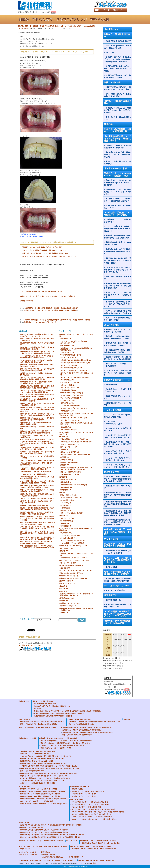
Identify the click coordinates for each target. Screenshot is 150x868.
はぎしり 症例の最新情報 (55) (71, 472)
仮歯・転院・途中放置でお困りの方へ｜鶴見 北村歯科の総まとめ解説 (45, 253)
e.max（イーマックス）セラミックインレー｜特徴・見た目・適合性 (117, 466)
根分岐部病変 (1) (66, 526)
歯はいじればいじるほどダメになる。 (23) (73, 546)
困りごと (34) (64, 589)
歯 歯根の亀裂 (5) (67, 521)
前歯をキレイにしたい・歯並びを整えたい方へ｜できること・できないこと (117, 192)
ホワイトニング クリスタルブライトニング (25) (75, 571)
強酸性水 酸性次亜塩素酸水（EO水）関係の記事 (118, 622)
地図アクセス (111, 52)
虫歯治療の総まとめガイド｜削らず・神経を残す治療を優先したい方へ (117, 251)
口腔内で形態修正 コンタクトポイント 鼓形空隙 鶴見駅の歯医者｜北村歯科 (50, 310)
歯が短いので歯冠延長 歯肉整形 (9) (71, 565)
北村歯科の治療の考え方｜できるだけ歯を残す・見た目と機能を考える (118, 139)
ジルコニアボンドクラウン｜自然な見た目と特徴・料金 (117, 416)
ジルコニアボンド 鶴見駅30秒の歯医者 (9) (75, 377)
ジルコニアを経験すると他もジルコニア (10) (75, 363)
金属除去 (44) (65, 523)
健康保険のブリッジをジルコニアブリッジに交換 (40, 322)
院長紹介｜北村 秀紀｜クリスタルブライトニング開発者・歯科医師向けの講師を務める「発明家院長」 (117, 59)
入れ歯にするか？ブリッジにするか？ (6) (74, 408)
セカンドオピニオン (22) (68, 430)
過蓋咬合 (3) (64, 450)
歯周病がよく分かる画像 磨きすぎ (117, 487)
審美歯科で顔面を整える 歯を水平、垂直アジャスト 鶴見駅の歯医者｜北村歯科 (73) (76, 468)
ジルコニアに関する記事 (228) (70, 355)
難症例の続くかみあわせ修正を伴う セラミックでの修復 (117, 552)
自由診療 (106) (64, 551)
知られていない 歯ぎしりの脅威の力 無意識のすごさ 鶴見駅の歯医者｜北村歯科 (37, 361)
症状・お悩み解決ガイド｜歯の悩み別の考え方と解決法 (117, 95)
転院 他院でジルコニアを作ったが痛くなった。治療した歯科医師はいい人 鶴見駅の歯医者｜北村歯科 (37, 533)
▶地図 (93, 863)
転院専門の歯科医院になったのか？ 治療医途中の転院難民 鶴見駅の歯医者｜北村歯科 (37, 513)
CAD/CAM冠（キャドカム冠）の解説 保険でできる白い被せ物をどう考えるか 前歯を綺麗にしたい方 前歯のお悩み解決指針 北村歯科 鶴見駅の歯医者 (37, 442)
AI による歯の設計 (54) (68, 538)
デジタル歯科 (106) (66, 533)
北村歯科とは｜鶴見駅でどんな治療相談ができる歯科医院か (117, 147)
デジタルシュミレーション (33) (71, 535)
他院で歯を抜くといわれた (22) (71, 420)
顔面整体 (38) (65, 465)
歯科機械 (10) (64, 601)
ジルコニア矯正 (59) (67, 380)
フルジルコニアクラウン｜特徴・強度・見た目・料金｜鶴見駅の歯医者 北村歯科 (117, 444)
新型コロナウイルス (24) (67, 583)
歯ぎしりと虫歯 (111, 567)
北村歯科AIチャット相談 (116, 169)
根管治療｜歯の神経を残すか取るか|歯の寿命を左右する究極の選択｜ (117, 237)
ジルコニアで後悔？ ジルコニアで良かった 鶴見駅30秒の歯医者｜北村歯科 (37, 478)
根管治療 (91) (64, 516)
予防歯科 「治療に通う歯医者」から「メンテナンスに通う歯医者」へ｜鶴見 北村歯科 (37, 448)
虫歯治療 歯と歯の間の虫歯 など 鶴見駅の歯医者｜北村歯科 (118, 532)
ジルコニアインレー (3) (68, 358)
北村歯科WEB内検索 (27, 301)
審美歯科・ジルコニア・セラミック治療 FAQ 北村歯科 (117, 331)
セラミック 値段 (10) (68, 385)
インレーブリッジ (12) (68, 401)
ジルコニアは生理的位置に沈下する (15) (74, 370)
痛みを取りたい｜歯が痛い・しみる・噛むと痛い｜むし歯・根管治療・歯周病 (117, 183)
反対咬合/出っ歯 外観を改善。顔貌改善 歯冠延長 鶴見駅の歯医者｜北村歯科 (52, 308)
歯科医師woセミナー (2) (68, 606)
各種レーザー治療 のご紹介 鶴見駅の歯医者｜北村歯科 (118, 573)
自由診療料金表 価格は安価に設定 (118, 41)
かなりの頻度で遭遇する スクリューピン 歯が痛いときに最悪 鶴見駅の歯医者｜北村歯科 (37, 482)
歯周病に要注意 (111, 472)
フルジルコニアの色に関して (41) (71, 368)
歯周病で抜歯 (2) (66, 482)
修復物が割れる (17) (67, 411)
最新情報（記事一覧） (114, 600)
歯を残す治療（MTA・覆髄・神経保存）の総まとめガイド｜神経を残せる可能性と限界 (117, 286)
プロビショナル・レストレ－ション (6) (73, 540)
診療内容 (108, 124)
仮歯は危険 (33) (66, 427)
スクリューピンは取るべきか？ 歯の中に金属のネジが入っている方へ (117, 312)
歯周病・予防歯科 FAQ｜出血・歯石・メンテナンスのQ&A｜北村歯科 (118, 358)
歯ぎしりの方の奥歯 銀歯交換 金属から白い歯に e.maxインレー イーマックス (38, 335)
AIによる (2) (63, 591)
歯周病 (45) (63, 477)
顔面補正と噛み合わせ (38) (69, 462)
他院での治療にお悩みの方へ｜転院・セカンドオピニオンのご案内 (117, 88)
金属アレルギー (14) (66, 548)
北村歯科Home (111, 29)
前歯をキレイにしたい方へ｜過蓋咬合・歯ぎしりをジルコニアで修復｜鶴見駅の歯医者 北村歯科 (37, 415)
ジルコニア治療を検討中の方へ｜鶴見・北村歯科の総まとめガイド (44, 250)
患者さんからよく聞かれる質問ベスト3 (117, 118)
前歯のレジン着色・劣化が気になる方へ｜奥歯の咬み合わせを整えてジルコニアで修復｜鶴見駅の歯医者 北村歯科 (37, 409)
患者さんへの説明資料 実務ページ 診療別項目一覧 (118, 130)
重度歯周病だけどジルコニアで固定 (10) (74, 485)
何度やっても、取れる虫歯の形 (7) (72, 513)
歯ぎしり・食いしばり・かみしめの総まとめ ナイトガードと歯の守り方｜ (117, 295)
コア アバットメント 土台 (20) (71, 388)
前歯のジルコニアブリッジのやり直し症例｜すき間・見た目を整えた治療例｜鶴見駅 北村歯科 (36, 432)
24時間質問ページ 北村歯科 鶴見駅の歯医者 (36, 472)
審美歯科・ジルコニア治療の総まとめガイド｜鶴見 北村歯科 (42, 247)
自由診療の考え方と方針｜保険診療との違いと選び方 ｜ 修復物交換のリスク (117, 155)
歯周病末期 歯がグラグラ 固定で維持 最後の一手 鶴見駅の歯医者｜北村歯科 (37, 383)
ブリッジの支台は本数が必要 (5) (71, 398)
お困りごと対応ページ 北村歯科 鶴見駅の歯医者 (37, 460)
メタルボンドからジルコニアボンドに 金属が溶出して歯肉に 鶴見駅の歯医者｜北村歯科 (37, 528)
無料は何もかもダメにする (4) (69, 576)
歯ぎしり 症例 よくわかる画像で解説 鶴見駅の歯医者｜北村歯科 (118, 560)
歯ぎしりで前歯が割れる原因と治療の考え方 (117, 163)
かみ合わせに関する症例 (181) (69, 444)
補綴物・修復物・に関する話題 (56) (71, 393)
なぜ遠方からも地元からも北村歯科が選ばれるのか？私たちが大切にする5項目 (117, 110)
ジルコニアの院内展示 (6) (69, 365)
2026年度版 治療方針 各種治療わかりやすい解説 (117, 214)
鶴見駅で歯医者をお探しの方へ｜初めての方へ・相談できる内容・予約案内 (117, 68)
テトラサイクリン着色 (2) (68, 563)
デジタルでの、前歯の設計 (116, 590)
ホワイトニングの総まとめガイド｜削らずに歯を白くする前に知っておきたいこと (49, 256)
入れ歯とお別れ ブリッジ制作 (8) (72, 395)
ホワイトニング (111, 539)
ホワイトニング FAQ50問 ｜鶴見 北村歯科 (117, 365)
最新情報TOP (110, 595)
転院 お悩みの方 (112, 82)
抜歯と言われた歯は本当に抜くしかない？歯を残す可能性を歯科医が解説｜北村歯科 (37, 370)
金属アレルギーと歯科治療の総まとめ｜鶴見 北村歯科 (117, 319)
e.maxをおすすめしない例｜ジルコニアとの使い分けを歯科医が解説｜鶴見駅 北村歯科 (37, 357)
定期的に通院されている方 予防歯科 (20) (74, 439)
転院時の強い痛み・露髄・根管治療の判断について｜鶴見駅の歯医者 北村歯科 (37, 495)
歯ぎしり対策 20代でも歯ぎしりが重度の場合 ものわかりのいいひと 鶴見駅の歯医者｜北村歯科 (37, 538)
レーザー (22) (64, 613)
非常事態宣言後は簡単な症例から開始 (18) (73, 578)
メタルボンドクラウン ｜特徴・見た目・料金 (117, 429)
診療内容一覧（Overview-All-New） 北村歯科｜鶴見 (117, 175)
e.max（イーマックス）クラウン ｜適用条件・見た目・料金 (118, 459)
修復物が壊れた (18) (67, 403)
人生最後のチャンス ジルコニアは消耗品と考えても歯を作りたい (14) (76, 349)
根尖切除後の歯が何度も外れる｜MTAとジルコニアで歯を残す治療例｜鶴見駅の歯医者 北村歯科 (37, 352)
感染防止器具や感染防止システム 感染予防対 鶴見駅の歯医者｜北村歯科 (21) (76, 595)
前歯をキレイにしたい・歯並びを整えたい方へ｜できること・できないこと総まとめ (47, 296)
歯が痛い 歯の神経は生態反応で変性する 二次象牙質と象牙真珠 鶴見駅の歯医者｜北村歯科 (37, 509)
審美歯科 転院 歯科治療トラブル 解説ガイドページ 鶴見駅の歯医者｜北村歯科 (37, 453)
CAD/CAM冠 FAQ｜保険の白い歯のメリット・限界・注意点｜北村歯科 (117, 373)
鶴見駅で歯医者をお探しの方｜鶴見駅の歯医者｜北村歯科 (117, 76)
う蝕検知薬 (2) (65, 508)
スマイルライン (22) (67, 352)
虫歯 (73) (62, 492)
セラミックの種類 (112, 410)
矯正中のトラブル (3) (66, 581)
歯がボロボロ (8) (66, 505)
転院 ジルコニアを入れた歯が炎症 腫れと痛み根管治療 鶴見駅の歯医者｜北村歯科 (37, 396)
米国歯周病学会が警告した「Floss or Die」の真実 (117, 243)
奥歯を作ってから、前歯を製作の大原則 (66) (75, 455)
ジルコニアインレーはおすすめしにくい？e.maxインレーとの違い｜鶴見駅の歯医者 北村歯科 (37, 391)
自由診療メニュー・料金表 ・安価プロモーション (117, 390)
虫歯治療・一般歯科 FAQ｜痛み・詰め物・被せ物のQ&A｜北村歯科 (118, 337)
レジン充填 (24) (66, 503)
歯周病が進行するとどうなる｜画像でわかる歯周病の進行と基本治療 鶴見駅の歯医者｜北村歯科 (118, 513)
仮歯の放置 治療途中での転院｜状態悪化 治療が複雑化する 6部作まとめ (37, 365)
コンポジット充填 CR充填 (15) (71, 498)
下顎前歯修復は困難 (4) (68, 390)
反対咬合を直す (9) (67, 460)
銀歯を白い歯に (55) (67, 345)
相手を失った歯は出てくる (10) (71, 474)
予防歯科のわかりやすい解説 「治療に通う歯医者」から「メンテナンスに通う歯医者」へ (117, 261)
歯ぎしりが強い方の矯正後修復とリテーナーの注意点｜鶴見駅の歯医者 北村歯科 (37, 491)
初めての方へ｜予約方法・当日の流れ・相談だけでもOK (117, 47)
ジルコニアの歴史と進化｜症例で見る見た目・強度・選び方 (117, 452)
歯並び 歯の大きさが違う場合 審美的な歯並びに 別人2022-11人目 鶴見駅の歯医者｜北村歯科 (58, 320)
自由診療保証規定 (112, 385)
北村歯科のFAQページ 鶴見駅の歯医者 (33, 474)
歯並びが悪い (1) (66, 339)
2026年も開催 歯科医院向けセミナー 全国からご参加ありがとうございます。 (118, 614)
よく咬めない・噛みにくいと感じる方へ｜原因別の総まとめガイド (117, 200)
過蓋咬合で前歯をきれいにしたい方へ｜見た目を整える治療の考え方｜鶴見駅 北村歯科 (37, 419)
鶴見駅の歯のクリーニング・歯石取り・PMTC (117, 207)
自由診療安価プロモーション (118, 380)
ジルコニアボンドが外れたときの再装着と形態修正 (37, 498)
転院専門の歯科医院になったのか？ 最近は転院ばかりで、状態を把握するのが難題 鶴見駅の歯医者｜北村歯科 (37, 518)
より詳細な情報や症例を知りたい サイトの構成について (118, 606)
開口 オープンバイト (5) (69, 447)
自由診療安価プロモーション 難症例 (117, 404)
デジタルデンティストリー (117, 586)
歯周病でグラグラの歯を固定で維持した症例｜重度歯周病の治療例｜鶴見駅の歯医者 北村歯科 (37, 387)
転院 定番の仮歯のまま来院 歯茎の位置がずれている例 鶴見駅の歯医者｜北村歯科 (37, 543)
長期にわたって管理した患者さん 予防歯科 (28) (76, 442)
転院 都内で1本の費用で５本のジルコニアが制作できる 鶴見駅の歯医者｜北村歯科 (37, 524)
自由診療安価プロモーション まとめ (117, 397)
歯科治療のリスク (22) (67, 598)
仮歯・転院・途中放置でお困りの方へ (117, 278)
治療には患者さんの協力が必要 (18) (71, 573)
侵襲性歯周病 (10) (66, 487)
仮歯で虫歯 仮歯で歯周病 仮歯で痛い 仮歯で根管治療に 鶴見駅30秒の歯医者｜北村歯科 (37, 486)
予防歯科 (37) (64, 437)
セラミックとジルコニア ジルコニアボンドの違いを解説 (117, 423)
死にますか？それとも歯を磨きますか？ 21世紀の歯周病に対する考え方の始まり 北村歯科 (117, 479)
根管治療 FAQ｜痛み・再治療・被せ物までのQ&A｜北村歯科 (118, 344)
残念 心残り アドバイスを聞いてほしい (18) (74, 560)
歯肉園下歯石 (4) (66, 490)
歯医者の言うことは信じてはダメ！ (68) (74, 418)
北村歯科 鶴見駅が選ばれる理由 (118, 102)
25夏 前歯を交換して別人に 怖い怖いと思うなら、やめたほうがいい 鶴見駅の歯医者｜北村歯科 (37, 547)
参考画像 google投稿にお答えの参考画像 (34, 505)
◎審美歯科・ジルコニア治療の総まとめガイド (117, 221)
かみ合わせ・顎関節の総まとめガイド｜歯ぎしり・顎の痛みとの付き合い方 (117, 304)
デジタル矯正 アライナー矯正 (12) (72, 543)
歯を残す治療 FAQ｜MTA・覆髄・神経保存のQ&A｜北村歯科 (118, 351)
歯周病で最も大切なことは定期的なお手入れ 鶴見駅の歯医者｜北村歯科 (117, 495)
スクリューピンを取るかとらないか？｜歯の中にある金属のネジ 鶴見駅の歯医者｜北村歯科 (37, 468)
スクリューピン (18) (67, 518)
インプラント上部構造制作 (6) (70, 406)
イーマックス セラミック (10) (71, 382)
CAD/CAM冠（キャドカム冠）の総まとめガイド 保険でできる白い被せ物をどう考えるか (117, 270)
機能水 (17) (63, 586)
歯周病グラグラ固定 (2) (68, 480)
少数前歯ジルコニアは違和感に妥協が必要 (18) (76, 360)
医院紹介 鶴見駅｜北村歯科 (117, 35)
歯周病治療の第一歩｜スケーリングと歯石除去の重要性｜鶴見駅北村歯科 (117, 504)
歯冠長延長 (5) (65, 568)
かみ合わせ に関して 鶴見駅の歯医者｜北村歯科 (118, 545)
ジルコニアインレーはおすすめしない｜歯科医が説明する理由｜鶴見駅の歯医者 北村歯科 (37, 378)
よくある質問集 (111, 325)
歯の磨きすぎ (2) (66, 510)
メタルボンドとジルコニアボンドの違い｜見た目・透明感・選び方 (117, 436)
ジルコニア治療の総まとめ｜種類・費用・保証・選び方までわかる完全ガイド (117, 229)
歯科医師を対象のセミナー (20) (70, 603)
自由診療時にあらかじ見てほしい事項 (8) (74, 558)
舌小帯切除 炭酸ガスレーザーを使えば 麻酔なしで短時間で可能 (117, 580)
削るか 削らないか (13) (68, 495)
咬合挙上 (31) (65, 457)
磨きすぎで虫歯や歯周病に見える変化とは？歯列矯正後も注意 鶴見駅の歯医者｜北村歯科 (117, 522)
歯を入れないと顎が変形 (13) (70, 452)
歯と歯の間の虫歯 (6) (67, 500)
